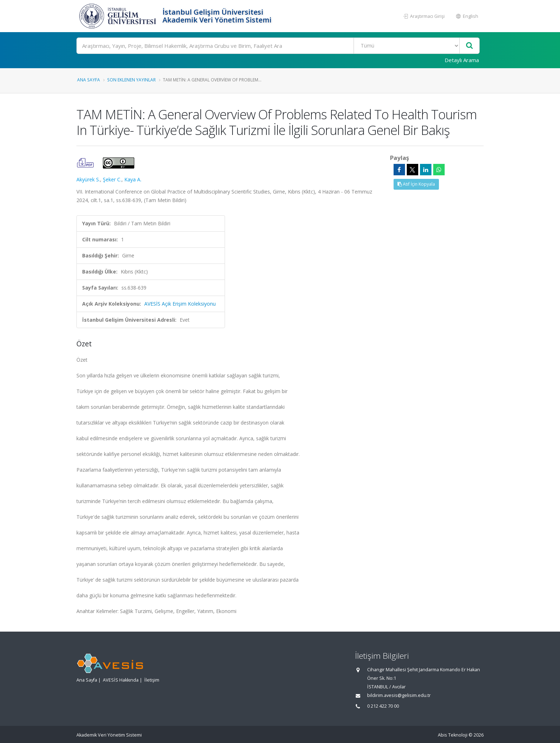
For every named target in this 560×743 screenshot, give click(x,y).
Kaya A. (133, 179)
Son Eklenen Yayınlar (131, 80)
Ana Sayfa (89, 80)
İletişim (152, 680)
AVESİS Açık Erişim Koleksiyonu (180, 304)
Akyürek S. (88, 179)
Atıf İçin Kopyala (416, 184)
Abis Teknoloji (453, 735)
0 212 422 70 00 (383, 706)
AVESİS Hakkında (121, 680)
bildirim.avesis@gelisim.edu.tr (399, 695)
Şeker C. (112, 179)
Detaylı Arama (462, 60)
